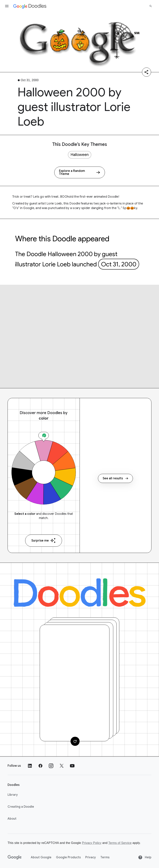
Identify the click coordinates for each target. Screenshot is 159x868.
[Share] (147, 72)
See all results (115, 478)
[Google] (15, 857)
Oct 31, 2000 (119, 264)
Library (13, 795)
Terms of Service (120, 843)
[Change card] (75, 741)
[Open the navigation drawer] (7, 6)
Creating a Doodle (21, 807)
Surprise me (44, 541)
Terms (105, 857)
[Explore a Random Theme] (80, 172)
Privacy (91, 857)
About (12, 819)
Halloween (80, 155)
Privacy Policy (92, 843)
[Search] (151, 6)
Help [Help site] (145, 857)
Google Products (68, 857)
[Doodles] (80, 593)
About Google (41, 857)
